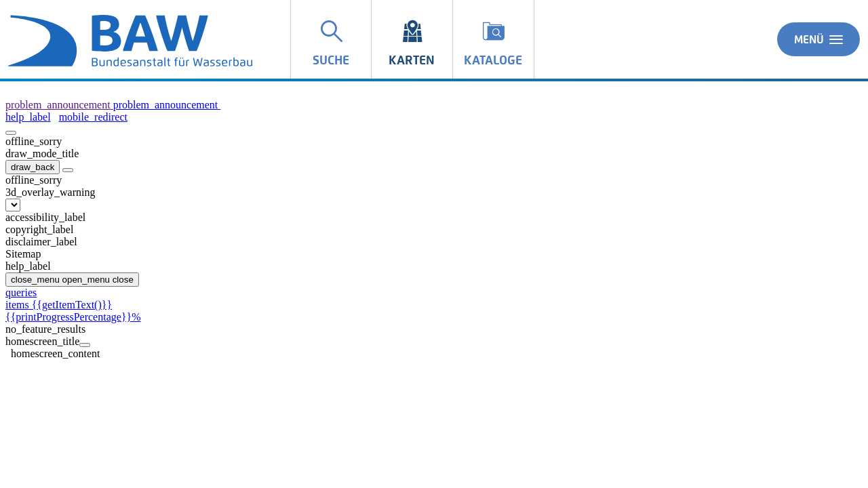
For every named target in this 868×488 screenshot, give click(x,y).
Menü (818, 39)
